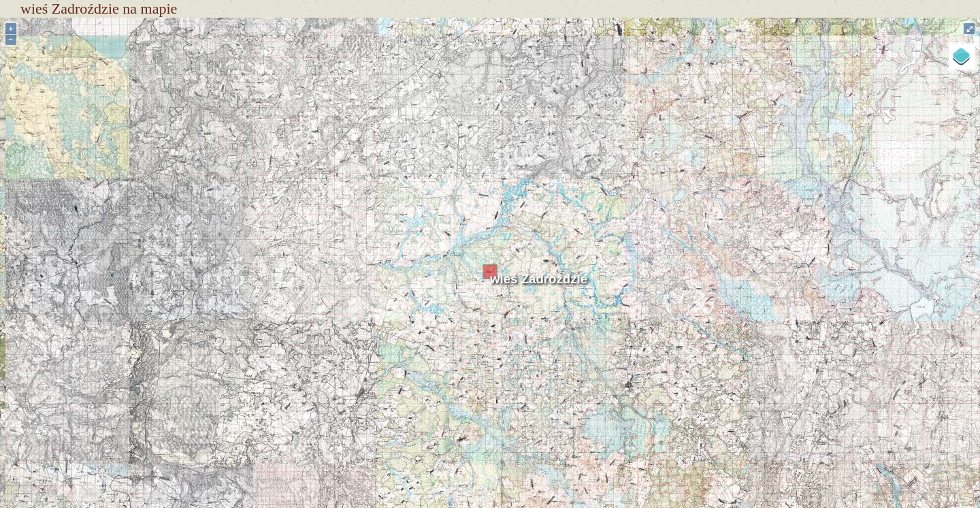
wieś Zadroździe (539, 279)
